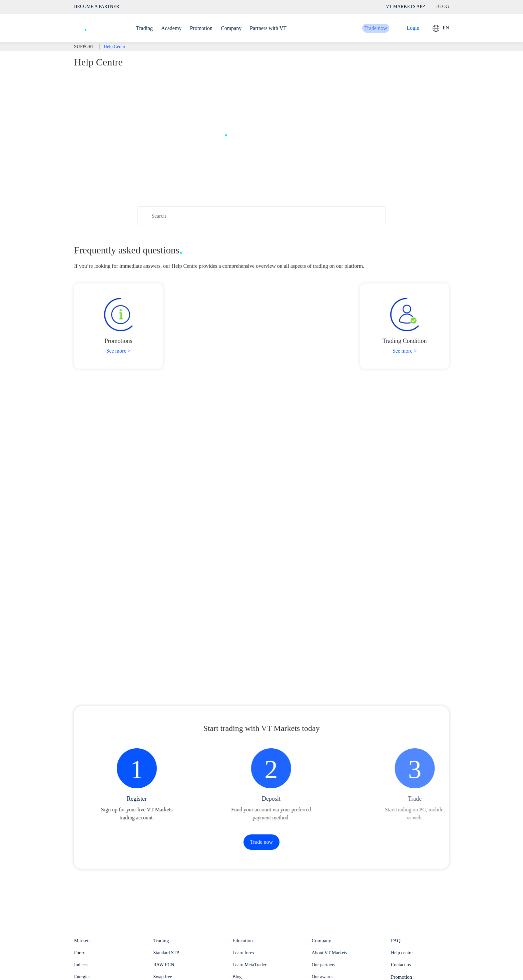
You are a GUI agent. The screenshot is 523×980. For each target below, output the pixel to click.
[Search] (261, 216)
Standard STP (166, 953)
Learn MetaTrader (249, 965)
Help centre (402, 953)
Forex (80, 953)
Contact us (401, 965)
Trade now (368, 28)
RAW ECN (164, 965)
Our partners (324, 965)
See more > (119, 351)
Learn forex (243, 953)
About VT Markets (330, 953)
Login (413, 28)
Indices (81, 965)
